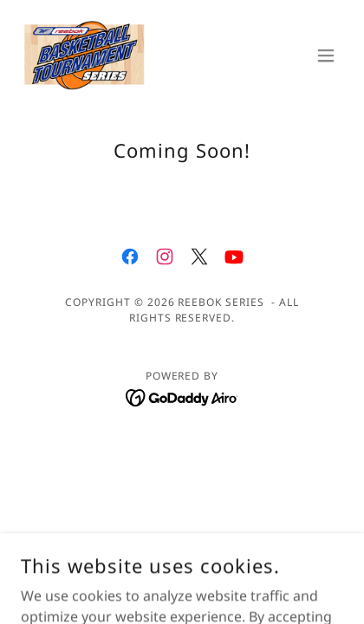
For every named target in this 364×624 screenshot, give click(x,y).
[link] (84, 55)
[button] (326, 55)
